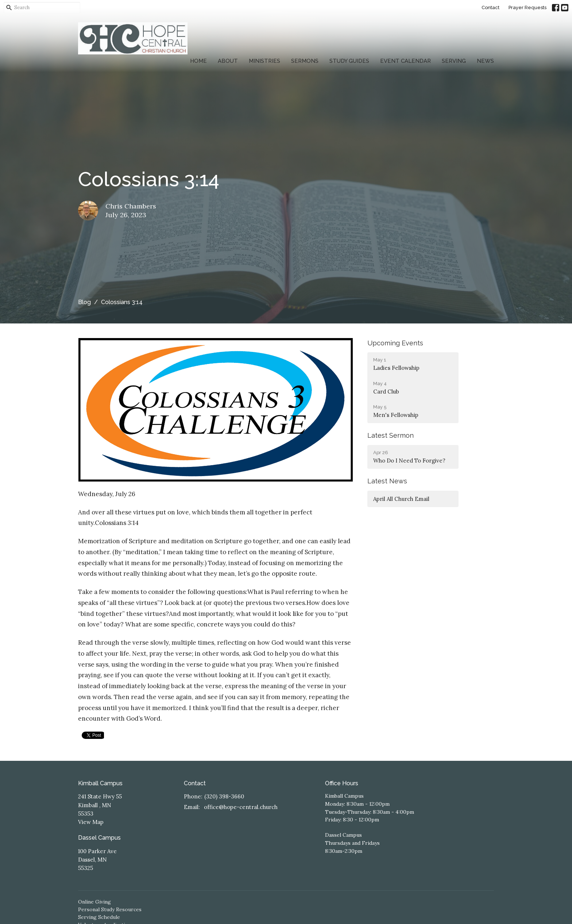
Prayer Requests (527, 7)
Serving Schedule (99, 917)
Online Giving (94, 902)
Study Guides (349, 61)
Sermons (305, 61)
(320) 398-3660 (224, 796)
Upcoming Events (395, 343)
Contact (490, 7)
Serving (454, 61)
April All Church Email (401, 499)
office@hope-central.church (241, 807)
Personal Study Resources (110, 909)
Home (198, 61)
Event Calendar (405, 61)
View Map (91, 822)
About (228, 61)
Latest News (387, 481)
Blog (84, 302)
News (485, 61)
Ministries (264, 61)
